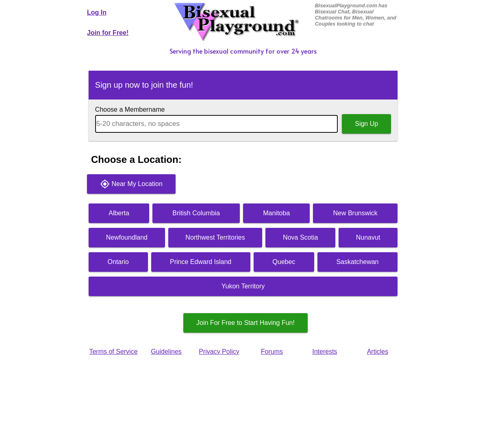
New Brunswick (355, 213)
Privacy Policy (219, 352)
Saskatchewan (357, 262)
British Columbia (196, 213)
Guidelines (166, 352)
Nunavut (368, 237)
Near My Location (131, 184)
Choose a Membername (130, 109)
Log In (97, 12)
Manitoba (276, 213)
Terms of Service (113, 352)
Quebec (284, 262)
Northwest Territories (215, 237)
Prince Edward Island (201, 262)
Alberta (119, 213)
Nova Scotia (300, 237)
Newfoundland (127, 237)
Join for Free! (108, 33)
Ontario (118, 262)
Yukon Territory (243, 286)
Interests (325, 352)
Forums (272, 352)
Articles (378, 352)
